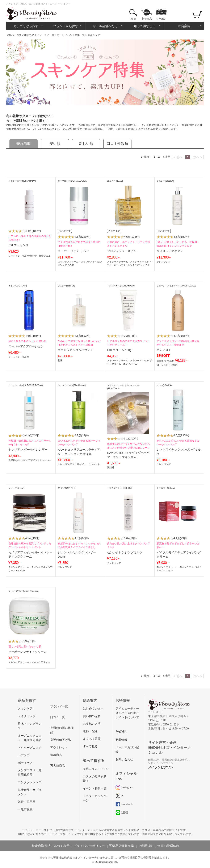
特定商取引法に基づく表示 (51, 846)
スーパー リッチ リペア (73, 251)
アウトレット (59, 747)
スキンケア (25, 709)
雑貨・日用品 (27, 802)
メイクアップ (27, 716)
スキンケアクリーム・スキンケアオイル (79, 262)
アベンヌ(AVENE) (66, 488)
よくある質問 (92, 739)
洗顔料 (12, 460)
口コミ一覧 (58, 717)
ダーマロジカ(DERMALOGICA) (73, 181)
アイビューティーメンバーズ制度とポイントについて (127, 713)
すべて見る (90, 746)
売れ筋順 (24, 144)
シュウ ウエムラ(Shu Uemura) (72, 385)
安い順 (55, 144)
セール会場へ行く (105, 26)
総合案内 (184, 26)
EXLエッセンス (18, 245)
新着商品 (147, 19)
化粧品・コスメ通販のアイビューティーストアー (34, 35)
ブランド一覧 (59, 706)
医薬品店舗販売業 (121, 846)
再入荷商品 (58, 766)
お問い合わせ (124, 759)
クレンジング (164, 262)
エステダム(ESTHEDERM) (120, 488)
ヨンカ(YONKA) (164, 385)
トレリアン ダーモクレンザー (28, 450)
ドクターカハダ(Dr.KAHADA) (22, 181)
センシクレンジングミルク (125, 552)
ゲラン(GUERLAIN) (18, 286)
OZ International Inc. (106, 862)
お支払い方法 (92, 724)
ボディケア (25, 763)
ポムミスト (164, 350)
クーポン (161, 19)
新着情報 (121, 740)
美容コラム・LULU (96, 769)
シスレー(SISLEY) (165, 181)
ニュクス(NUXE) (115, 181)
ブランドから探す (66, 26)
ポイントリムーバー (41, 460)
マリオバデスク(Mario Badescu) (23, 591)
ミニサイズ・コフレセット (86, 464)
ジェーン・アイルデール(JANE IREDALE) (176, 286)
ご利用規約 (146, 846)
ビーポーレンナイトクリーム (28, 652)
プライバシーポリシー (89, 846)
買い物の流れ (92, 716)
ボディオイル (143, 265)
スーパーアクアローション (26, 346)
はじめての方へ (93, 709)
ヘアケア (24, 755)
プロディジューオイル (122, 251)
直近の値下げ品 (60, 740)
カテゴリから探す (26, 26)
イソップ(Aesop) (16, 488)
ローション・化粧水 (19, 256)
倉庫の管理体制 (168, 846)
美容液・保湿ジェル (40, 256)
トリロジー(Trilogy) (166, 488)
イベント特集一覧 (75, 35)
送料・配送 (90, 731)
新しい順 (86, 144)
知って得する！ (145, 26)
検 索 (133, 19)
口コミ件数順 (117, 144)
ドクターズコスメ (30, 748)
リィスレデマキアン (170, 251)
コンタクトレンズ (30, 782)
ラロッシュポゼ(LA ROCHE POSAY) (26, 385)
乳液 (60, 360)
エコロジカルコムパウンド (75, 350)
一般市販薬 (25, 809)
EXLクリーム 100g (119, 350)
